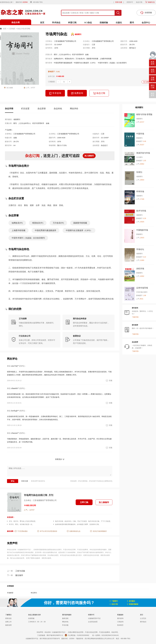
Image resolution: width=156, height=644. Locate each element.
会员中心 (146, 23)
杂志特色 (58, 109)
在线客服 (31, 618)
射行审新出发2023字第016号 (50, 639)
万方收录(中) (80, 59)
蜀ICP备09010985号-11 (55, 635)
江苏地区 (12, 29)
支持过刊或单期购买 (100, 531)
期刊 (56, 55)
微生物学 (15, 575)
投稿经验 (104, 23)
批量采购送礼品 (75, 531)
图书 (132, 23)
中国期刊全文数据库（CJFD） (85, 63)
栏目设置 (25, 109)
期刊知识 (143, 622)
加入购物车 (147, 82)
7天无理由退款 (23, 531)
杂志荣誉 (42, 109)
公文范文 (143, 618)
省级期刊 (78, 34)
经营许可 (130, 2)
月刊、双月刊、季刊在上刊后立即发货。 (23, 521)
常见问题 (65, 625)
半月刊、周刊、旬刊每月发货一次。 (21, 524)
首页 (42, 23)
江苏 (93, 45)
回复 (109, 381)
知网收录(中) (59, 59)
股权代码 (23, 2)
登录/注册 (119, 2)
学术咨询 (55, 93)
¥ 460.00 (60, 76)
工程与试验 (16, 571)
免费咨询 (77, 93)
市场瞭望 (10, 593)
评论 (13, 481)
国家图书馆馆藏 (92, 59)
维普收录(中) (70, 59)
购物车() (151, 2)
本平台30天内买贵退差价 (48, 531)
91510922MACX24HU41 (110, 635)
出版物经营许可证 (94, 618)
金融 (87, 55)
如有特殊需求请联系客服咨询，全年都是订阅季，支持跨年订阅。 (78, 524)
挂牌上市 (8, 622)
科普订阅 (72, 23)
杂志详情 (9, 109)
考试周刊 (34, 593)
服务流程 (65, 618)
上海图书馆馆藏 (105, 59)
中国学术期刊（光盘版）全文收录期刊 (112, 63)
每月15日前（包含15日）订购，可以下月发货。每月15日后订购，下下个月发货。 (83, 521)
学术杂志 (56, 23)
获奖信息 (8, 618)
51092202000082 (83, 635)
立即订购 (84, 502)
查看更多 (59, 459)
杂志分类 (16, 22)
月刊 (93, 48)
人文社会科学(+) (65, 55)
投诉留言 (120, 625)
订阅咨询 (120, 622)
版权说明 (8, 625)
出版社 (119, 23)
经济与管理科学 (78, 55)
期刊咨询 (120, 618)
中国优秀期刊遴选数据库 (63, 63)
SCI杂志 (88, 23)
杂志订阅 (139, 2)
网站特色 (65, 622)
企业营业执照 (93, 622)
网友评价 (74, 109)
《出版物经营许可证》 (24, 550)
